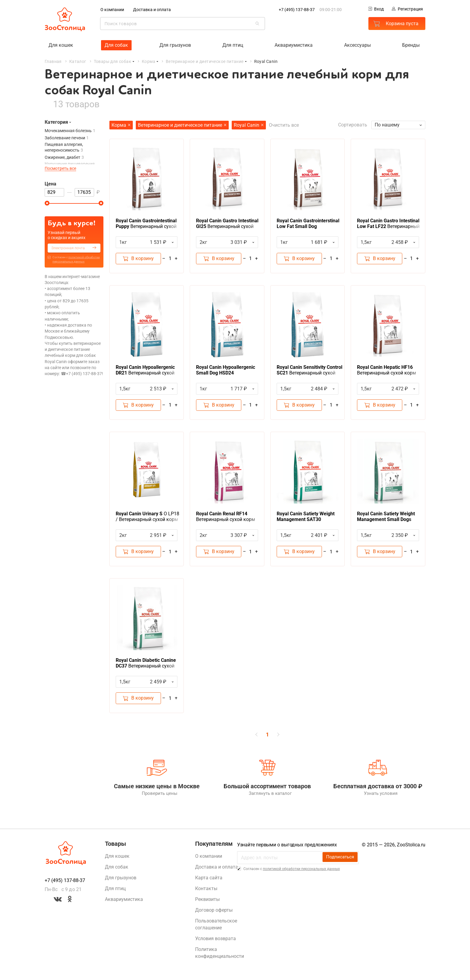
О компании (112, 10)
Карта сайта (209, 881)
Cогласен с (76, 259)
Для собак (116, 45)
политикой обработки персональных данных (301, 872)
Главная (53, 61)
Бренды (411, 45)
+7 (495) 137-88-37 (297, 10)
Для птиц (233, 45)
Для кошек (61, 45)
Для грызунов (175, 45)
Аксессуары (357, 45)
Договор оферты (214, 913)
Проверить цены (157, 796)
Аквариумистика (294, 45)
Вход (376, 9)
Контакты (206, 891)
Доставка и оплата (152, 10)
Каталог (78, 61)
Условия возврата (216, 942)
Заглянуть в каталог (267, 796)
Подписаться (340, 860)
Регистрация (407, 9)
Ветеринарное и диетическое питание (205, 61)
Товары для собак (113, 61)
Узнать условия (378, 796)
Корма (149, 61)
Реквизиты (207, 902)
